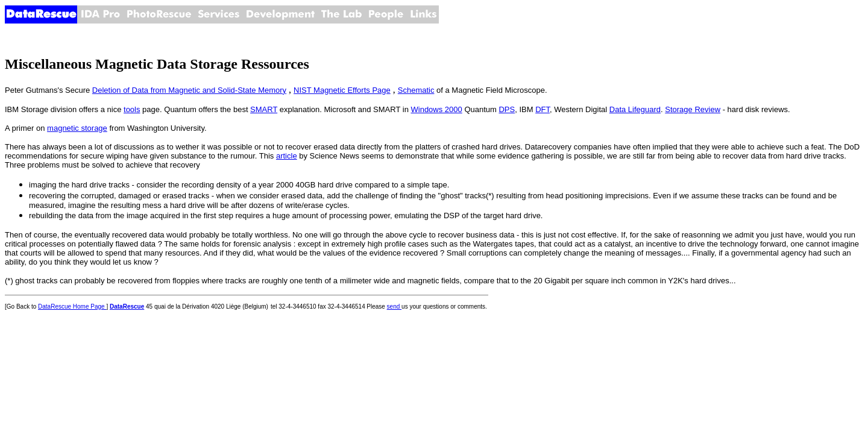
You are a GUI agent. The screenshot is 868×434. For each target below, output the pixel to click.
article (287, 156)
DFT (542, 109)
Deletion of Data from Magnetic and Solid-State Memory (189, 90)
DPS (507, 109)
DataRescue (127, 307)
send (394, 307)
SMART (264, 109)
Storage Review (693, 109)
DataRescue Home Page (72, 307)
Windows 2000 (437, 109)
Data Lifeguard (635, 109)
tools (132, 109)
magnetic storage (77, 128)
